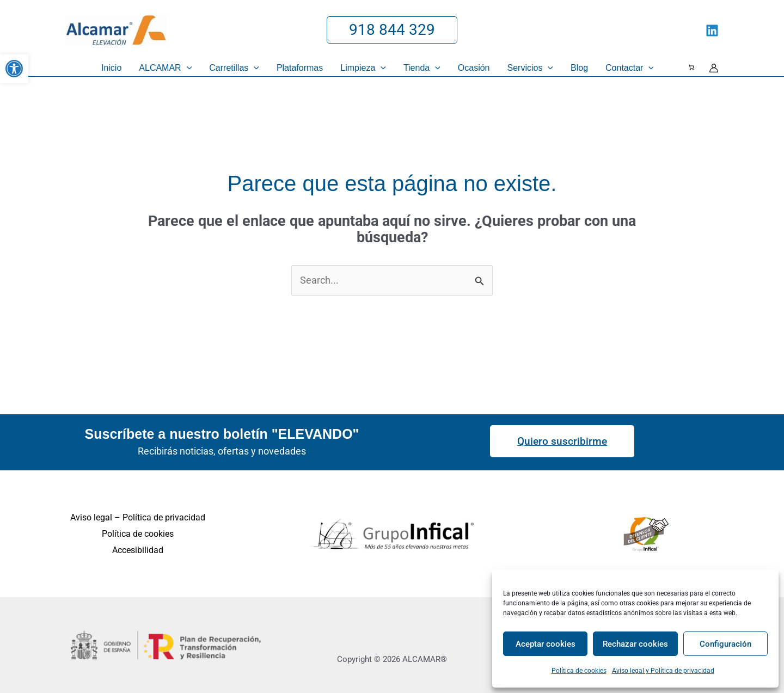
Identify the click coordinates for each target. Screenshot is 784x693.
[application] (187, 68)
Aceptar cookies (546, 644)
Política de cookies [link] (579, 671)
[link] (14, 69)
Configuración (725, 644)
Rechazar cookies (635, 644)
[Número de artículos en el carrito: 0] (691, 67)
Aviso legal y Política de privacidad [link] (663, 671)
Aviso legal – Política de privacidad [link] (138, 517)
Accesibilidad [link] (138, 550)
